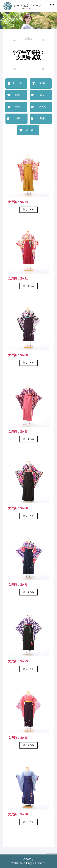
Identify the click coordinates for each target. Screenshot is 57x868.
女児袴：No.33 (18, 202)
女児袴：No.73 (18, 661)
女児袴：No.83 (18, 431)
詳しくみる (29, 210)
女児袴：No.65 (18, 738)
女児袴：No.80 (18, 508)
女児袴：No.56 (18, 814)
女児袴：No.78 (18, 584)
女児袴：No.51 (18, 278)
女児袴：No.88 (18, 355)
